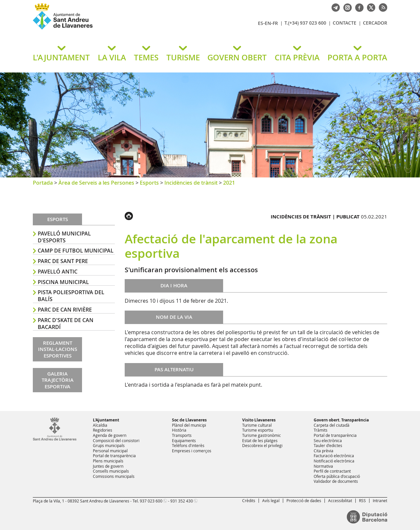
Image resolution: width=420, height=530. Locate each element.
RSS (362, 500)
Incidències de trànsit (191, 183)
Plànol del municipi (189, 425)
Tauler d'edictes (328, 445)
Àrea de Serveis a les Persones (96, 183)
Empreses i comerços (192, 451)
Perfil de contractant (332, 471)
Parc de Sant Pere (63, 261)
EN (268, 23)
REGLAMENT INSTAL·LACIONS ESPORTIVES (58, 349)
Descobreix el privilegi (262, 445)
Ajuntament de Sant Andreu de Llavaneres (110, 29)
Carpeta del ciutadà (332, 425)
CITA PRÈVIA (297, 57)
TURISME (183, 57)
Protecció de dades (304, 500)
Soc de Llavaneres (189, 420)
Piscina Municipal (63, 282)
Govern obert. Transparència (341, 420)
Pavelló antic (58, 272)
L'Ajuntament (106, 420)
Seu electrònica (328, 440)
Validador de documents (336, 481)
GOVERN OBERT (237, 57)
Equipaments (184, 440)
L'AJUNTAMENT (61, 57)
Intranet (380, 500)
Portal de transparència (114, 456)
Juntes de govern (108, 466)
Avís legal (271, 500)
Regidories (103, 430)
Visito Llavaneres (259, 420)
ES (261, 23)
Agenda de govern (110, 435)
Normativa (323, 466)
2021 (229, 183)
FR (275, 23)
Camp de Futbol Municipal (76, 251)
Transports (182, 435)
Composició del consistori (116, 440)
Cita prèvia (324, 451)
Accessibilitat (340, 500)
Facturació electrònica (334, 456)
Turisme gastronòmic (262, 435)
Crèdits (249, 500)
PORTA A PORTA (357, 57)
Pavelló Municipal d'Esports (64, 237)
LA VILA (112, 57)
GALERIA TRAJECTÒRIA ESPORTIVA (58, 380)
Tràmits (321, 430)
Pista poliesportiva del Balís (71, 296)
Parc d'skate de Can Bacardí (66, 324)
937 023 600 (151, 501)
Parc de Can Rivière (65, 310)
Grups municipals (109, 445)
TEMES (146, 57)
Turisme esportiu (258, 430)
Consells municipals (111, 471)
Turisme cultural (257, 425)
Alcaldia (100, 425)
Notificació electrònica (334, 461)
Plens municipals (108, 461)
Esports (149, 183)
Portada (43, 183)
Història (179, 430)
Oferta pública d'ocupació (337, 476)
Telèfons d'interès (188, 445)
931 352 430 (182, 501)
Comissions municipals (114, 476)
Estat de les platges (260, 440)
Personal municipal (110, 451)
